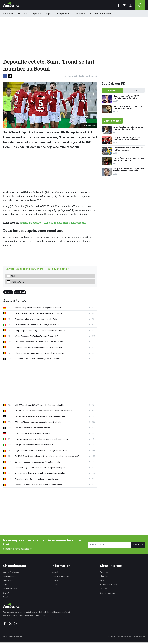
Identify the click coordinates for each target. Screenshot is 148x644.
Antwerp (8, 292)
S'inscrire (138, 545)
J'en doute (17, 282)
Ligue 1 (6, 584)
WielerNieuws (139, 636)
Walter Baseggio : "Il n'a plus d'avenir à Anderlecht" (53, 223)
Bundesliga (8, 580)
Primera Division (10, 589)
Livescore (80, 14)
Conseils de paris (107, 593)
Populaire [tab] (112, 90)
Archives (104, 572)
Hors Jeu (23, 14)
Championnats (63, 14)
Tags (102, 580)
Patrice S (93, 76)
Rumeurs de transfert (100, 14)
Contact (55, 584)
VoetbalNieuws (125, 636)
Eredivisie (7, 597)
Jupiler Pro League (42, 14)
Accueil (55, 572)
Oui (13, 276)
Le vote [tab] (134, 90)
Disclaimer (111, 636)
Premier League (10, 576)
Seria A (6, 593)
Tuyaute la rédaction (60, 576)
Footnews (8, 14)
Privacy (55, 580)
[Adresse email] (109, 545)
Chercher (104, 576)
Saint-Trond (20, 292)
